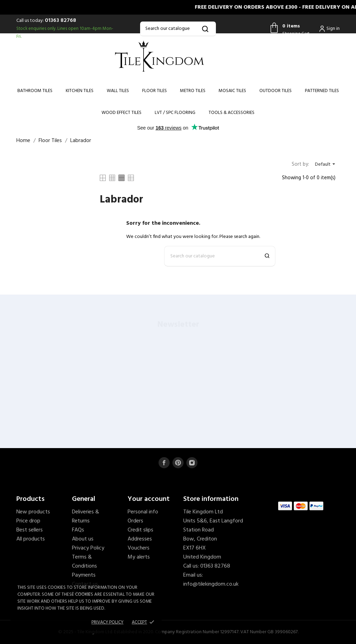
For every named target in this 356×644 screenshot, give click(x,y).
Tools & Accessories (232, 113)
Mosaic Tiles (232, 91)
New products (33, 512)
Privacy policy (107, 622)
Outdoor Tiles (276, 91)
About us (83, 539)
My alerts (139, 557)
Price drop (28, 521)
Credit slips (140, 530)
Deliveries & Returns (86, 517)
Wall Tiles (118, 91)
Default (326, 164)
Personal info (143, 512)
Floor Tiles (155, 91)
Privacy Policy (88, 548)
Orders (135, 521)
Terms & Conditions (84, 562)
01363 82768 (60, 20)
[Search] (178, 29)
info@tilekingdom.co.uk (211, 584)
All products (31, 539)
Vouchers (139, 548)
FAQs (78, 530)
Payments (84, 575)
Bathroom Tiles (35, 91)
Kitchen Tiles (80, 91)
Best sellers (30, 530)
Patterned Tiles (322, 91)
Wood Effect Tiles (122, 113)
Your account (149, 499)
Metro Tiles (193, 91)
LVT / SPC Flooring (175, 113)
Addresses (140, 539)
